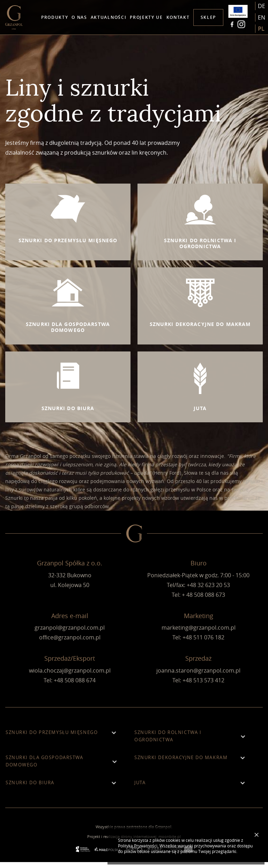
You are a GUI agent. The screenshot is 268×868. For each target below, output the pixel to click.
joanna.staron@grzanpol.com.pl (198, 676)
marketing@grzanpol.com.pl (199, 634)
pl (261, 29)
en (262, 17)
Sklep (208, 17)
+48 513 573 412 (203, 686)
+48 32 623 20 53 (208, 591)
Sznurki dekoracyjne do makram (191, 763)
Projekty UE (146, 17)
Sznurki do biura (63, 789)
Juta (191, 789)
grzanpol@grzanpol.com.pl (70, 634)
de (262, 6)
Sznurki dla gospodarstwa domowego (63, 767)
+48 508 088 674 (75, 686)
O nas (79, 17)
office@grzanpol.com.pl (70, 644)
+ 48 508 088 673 (203, 601)
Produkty (55, 17)
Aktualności (109, 17)
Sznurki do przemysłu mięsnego (63, 738)
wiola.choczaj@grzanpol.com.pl (70, 676)
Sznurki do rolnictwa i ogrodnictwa (191, 742)
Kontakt (178, 17)
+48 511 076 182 (203, 644)
